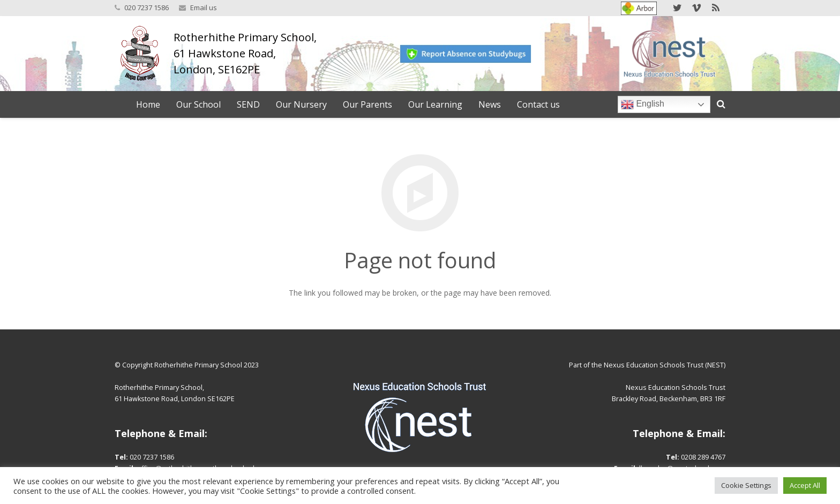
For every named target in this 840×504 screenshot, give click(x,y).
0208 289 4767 (703, 457)
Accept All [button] (805, 485)
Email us (204, 7)
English (643, 104)
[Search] (721, 104)
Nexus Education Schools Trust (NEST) (665, 365)
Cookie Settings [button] (746, 485)
